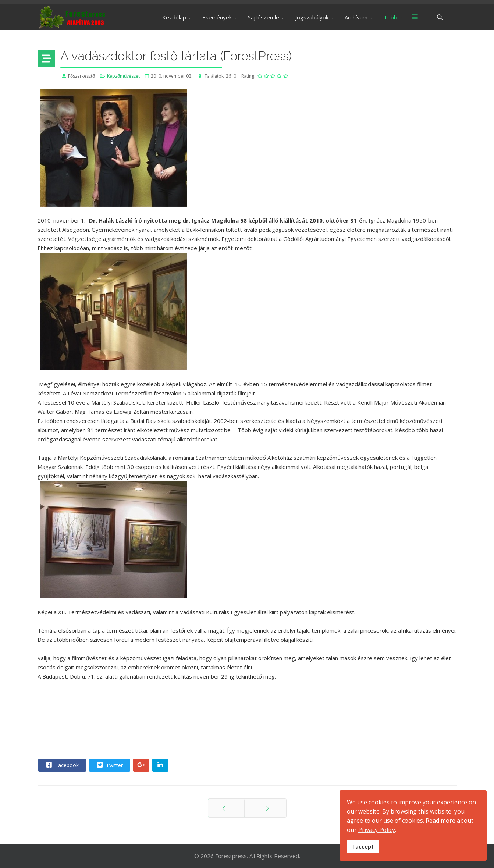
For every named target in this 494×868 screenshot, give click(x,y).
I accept (363, 846)
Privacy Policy (377, 830)
